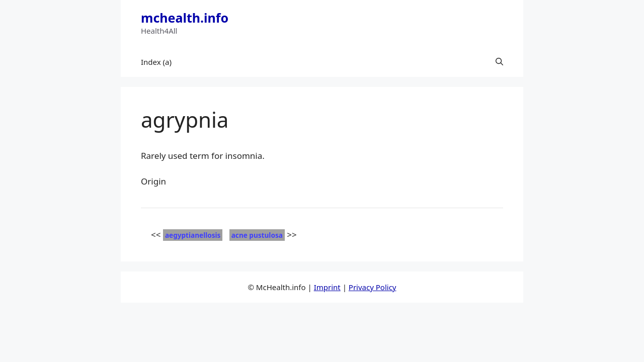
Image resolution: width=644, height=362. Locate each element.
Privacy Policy (373, 287)
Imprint (327, 287)
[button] (499, 62)
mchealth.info (185, 18)
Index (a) (156, 62)
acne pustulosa (257, 235)
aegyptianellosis (193, 235)
